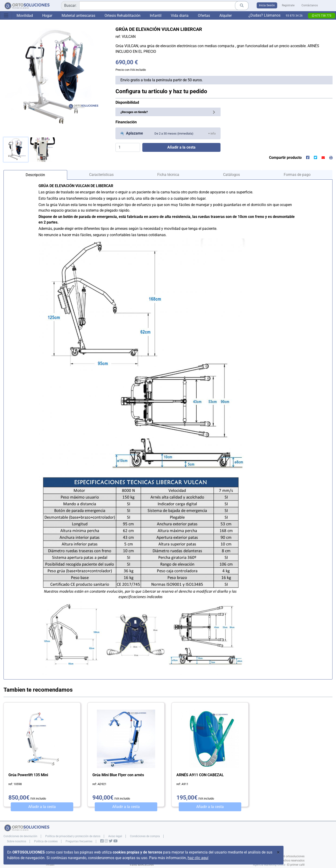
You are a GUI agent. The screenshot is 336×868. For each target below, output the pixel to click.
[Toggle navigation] (6, 15)
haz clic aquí (198, 858)
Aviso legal (115, 836)
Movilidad (25, 16)
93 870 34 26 (294, 16)
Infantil (156, 16)
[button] (212, 133)
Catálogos (231, 175)
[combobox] (155, 6)
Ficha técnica (168, 175)
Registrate (288, 5)
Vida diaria (180, 16)
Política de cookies (46, 841)
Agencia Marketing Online (269, 865)
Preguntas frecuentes (79, 841)
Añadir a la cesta (42, 807)
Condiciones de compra (145, 836)
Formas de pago (297, 175)
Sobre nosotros (17, 841)
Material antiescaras (78, 16)
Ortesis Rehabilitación (122, 16)
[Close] (278, 852)
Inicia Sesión (267, 5)
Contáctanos (310, 5)
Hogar (47, 16)
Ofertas (204, 16)
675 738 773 (322, 16)
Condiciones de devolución (20, 836)
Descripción (35, 175)
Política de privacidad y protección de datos (73, 836)
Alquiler (226, 16)
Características (101, 175)
